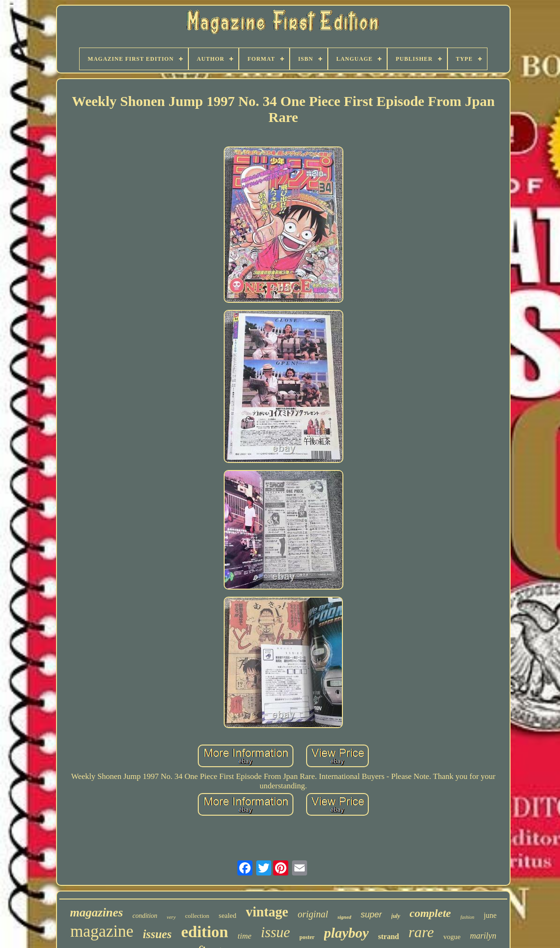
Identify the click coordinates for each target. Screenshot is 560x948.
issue (276, 932)
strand (389, 936)
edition (204, 932)
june (490, 915)
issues (157, 934)
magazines (97, 912)
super (371, 915)
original (313, 914)
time (245, 936)
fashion (467, 917)
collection (197, 916)
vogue (452, 937)
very (171, 917)
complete (430, 913)
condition (145, 916)
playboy (346, 933)
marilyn (483, 936)
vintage (267, 912)
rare (421, 932)
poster (307, 937)
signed (344, 917)
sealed (227, 916)
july (396, 916)
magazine (102, 931)
